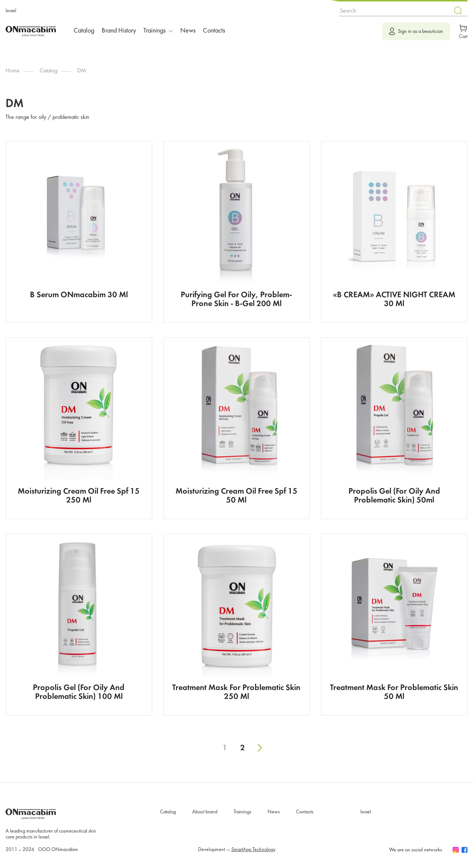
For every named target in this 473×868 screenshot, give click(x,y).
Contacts (214, 31)
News (188, 31)
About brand (205, 812)
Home (13, 71)
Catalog (84, 31)
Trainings (242, 812)
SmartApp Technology (253, 850)
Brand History (119, 31)
